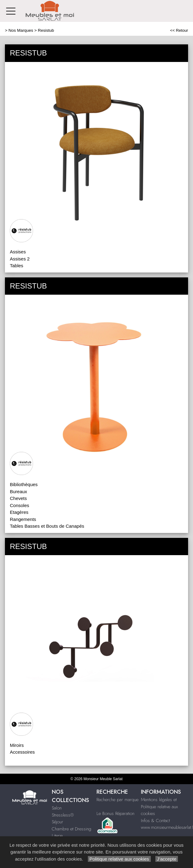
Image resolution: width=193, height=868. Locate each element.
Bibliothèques (24, 484)
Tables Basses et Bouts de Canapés (47, 526)
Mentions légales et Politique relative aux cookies (159, 807)
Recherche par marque (117, 800)
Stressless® (63, 815)
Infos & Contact (155, 821)
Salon (57, 808)
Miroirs (17, 745)
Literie (57, 836)
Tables (16, 266)
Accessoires (22, 752)
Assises (18, 252)
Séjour (57, 822)
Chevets (18, 498)
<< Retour (179, 30)
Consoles (20, 505)
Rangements (23, 519)
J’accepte (167, 859)
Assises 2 (20, 259)
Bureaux (18, 491)
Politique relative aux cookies (119, 859)
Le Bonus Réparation (115, 813)
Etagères (19, 512)
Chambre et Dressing (72, 829)
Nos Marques (21, 30)
